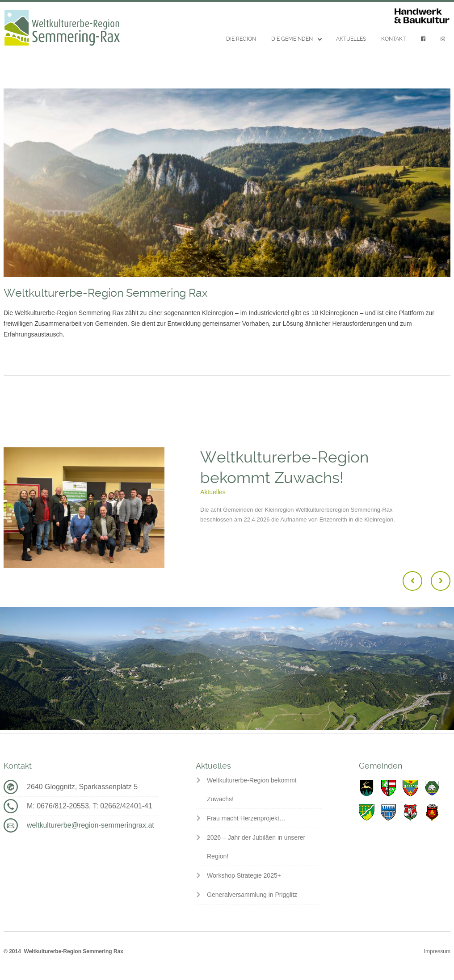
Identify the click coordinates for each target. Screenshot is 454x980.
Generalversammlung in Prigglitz (252, 895)
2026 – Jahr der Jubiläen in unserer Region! (256, 847)
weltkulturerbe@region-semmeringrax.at (90, 825)
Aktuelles (351, 39)
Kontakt (393, 39)
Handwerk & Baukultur (422, 16)
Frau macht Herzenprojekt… (246, 818)
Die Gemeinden (292, 39)
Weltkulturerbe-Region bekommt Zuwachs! (252, 790)
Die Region (241, 39)
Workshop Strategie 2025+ (244, 875)
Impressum (437, 951)
